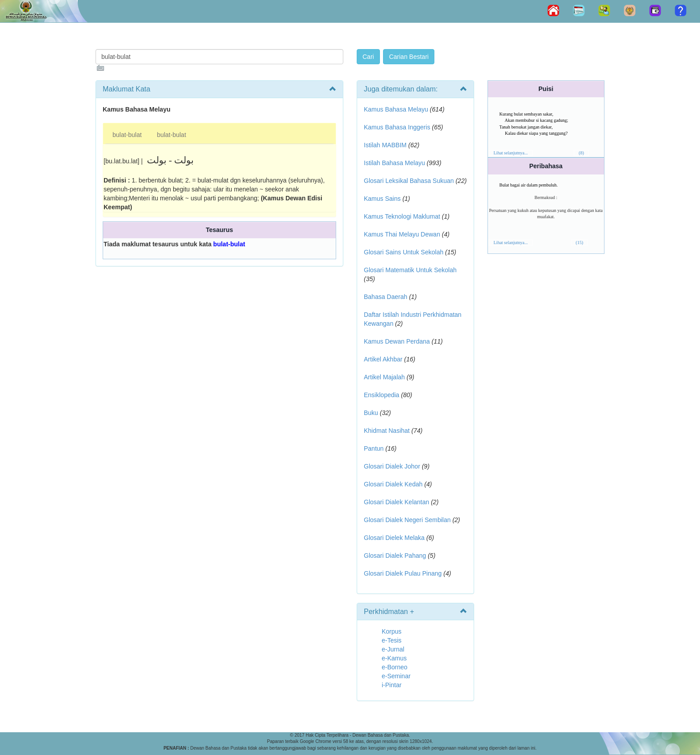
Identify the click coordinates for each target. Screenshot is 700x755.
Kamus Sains (382, 199)
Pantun (374, 448)
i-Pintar (392, 685)
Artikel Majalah (384, 377)
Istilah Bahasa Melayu (394, 163)
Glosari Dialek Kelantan (396, 502)
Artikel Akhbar (383, 359)
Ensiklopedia (381, 395)
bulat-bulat (127, 135)
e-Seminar (396, 676)
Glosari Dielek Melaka (394, 538)
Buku (371, 413)
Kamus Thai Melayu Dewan (402, 234)
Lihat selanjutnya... (511, 153)
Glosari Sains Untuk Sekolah (404, 252)
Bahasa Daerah (385, 297)
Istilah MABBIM (385, 145)
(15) (580, 243)
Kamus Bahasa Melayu (397, 109)
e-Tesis (392, 640)
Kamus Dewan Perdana (397, 341)
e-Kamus (394, 658)
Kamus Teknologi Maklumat (402, 216)
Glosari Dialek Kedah (393, 484)
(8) (581, 153)
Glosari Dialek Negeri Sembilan (407, 520)
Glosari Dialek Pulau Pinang (403, 573)
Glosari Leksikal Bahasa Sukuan (409, 181)
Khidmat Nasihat (387, 431)
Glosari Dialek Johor (392, 466)
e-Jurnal (393, 649)
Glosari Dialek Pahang (395, 556)
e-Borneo (395, 667)
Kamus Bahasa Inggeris (397, 127)
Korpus (392, 631)
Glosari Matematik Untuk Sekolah (410, 270)
